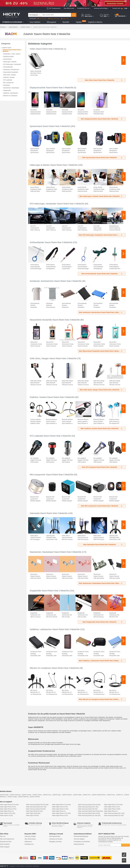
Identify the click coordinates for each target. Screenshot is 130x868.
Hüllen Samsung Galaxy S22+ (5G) (88, 807)
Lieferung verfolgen (30, 836)
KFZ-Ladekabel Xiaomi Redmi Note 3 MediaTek (50, 436)
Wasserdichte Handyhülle (11, 72)
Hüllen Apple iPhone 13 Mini (112, 809)
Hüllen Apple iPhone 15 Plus (8, 809)
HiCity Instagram (5, 847)
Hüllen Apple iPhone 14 (59, 811)
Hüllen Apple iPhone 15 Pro (8, 807)
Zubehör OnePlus (35, 797)
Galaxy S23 (65, 19)
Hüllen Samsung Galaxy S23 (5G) (36, 809)
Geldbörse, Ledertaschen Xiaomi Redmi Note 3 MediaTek (55, 629)
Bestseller (66, 22)
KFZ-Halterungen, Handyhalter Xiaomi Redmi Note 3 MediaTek (57, 204)
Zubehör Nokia (77, 795)
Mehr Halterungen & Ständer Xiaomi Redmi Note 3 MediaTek (101, 196)
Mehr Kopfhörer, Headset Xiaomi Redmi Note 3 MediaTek (102, 428)
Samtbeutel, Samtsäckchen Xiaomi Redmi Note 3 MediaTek (56, 281)
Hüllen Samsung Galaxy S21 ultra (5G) (89, 815)
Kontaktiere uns (29, 844)
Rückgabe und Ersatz (55, 842)
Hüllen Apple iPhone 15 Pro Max (9, 805)
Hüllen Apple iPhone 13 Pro (112, 807)
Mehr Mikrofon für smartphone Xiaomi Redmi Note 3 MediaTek (101, 699)
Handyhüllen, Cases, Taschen (12, 54)
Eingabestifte (7, 90)
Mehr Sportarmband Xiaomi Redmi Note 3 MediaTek (102, 158)
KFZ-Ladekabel (8, 80)
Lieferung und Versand (56, 839)
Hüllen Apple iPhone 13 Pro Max (113, 805)
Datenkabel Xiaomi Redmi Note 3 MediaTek (49, 513)
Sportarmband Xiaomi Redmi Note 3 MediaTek (50, 126)
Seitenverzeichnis (79, 844)
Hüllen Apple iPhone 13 (111, 811)
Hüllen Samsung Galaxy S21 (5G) (114, 815)
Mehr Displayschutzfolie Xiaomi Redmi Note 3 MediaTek (102, 119)
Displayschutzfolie (8, 57)
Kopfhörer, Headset (9, 77)
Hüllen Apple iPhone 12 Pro (60, 815)
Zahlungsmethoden (55, 836)
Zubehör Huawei (26, 795)
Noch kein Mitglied (79, 839)
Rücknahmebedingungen (81, 836)
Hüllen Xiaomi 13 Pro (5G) (8, 813)
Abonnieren (125, 845)
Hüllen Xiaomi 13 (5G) (6, 815)
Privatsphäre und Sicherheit (82, 842)
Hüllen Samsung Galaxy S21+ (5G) (114, 813)
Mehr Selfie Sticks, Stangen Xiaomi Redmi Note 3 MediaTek (101, 390)
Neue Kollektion (35, 22)
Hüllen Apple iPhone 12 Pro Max (61, 813)
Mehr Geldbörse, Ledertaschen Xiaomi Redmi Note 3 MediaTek (101, 661)
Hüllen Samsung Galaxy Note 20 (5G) (89, 813)
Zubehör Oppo (56, 795)
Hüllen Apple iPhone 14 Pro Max (61, 805)
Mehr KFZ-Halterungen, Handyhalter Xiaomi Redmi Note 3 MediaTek (102, 235)
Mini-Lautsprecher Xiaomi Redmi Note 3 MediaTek (52, 475)
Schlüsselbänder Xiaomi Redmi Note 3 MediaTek (51, 242)
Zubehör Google (12, 797)
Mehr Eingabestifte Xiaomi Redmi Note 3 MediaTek (103, 622)
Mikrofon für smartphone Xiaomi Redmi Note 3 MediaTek (54, 668)
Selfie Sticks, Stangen (10, 75)
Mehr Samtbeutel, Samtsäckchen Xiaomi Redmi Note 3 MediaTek (101, 312)
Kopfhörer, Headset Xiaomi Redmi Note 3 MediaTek (52, 397)
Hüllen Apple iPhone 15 (7, 811)
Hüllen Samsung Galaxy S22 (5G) (88, 809)
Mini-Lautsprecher (8, 83)
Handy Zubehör (13, 27)
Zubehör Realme (67, 795)
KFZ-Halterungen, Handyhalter (12, 64)
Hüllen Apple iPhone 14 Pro (60, 807)
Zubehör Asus (111, 795)
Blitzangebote (52, 22)
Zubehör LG (120, 795)
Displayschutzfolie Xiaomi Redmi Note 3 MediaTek (52, 88)
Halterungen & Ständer (10, 62)
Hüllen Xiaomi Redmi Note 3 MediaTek (46, 49)
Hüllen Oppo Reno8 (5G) (33, 813)
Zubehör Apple (4, 795)
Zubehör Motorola (23, 797)
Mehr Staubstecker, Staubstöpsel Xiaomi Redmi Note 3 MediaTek (101, 583)
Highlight (79, 22)
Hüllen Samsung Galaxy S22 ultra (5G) (89, 805)
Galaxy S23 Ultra (54, 19)
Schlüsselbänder (8, 67)
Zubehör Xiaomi (25, 27)
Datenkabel (7, 85)
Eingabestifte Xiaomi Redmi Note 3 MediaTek (49, 591)
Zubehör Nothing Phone (99, 795)
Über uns (3, 836)
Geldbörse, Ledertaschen (11, 93)
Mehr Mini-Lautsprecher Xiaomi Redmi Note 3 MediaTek (102, 506)
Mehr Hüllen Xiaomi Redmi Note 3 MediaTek (104, 80)
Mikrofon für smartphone (10, 96)
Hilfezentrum (28, 842)
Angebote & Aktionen (95, 22)
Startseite (3, 27)
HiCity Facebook (5, 844)
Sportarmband (7, 59)
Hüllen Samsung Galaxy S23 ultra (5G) (37, 805)
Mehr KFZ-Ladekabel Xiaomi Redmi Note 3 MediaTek (102, 467)
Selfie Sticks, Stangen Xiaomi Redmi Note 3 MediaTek (53, 359)
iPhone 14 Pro (42, 19)
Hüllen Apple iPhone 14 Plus (60, 809)
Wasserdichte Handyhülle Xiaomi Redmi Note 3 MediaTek (55, 320)
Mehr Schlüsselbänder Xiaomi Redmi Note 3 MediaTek (102, 274)
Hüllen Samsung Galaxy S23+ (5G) (36, 807)
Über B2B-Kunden (69, 8)
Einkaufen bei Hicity (6, 842)
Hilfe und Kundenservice (7, 839)
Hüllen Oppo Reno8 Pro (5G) (34, 811)
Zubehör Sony (47, 795)
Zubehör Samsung (15, 795)
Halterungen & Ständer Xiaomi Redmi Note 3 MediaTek (54, 165)
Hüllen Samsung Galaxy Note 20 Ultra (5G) (90, 811)
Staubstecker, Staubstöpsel (11, 88)
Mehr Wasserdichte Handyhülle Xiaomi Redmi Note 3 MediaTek (101, 351)
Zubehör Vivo (87, 795)
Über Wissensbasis (30, 839)
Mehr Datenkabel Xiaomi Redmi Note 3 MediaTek (103, 545)
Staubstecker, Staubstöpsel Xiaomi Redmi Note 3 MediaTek (56, 552)
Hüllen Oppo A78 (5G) (32, 815)
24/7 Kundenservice (55, 8)
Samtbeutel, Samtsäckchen (11, 70)
